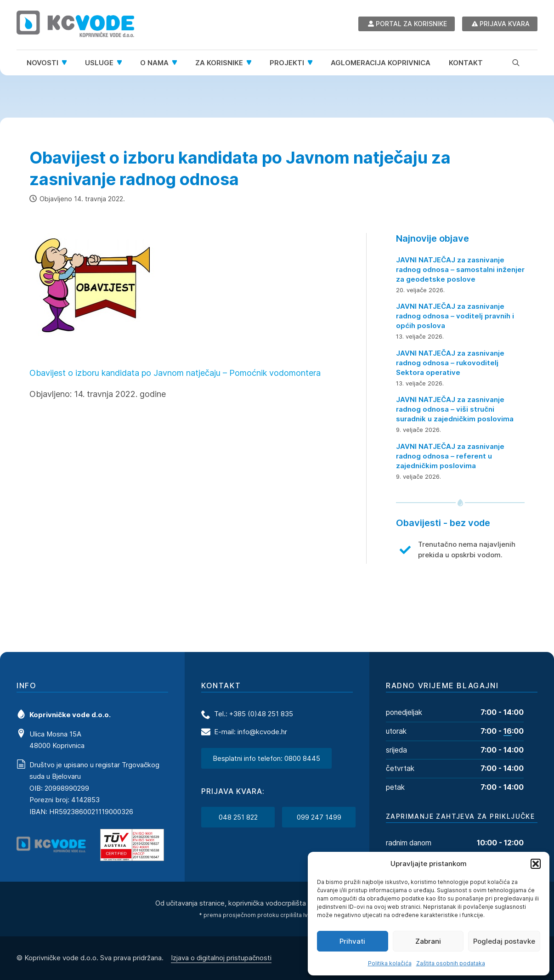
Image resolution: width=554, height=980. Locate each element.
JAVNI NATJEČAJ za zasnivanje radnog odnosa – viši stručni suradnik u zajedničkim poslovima (455, 409)
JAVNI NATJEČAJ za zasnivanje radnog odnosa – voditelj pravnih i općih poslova (455, 316)
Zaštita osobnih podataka (451, 963)
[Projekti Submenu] (313, 63)
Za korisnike (219, 63)
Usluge (99, 63)
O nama (154, 63)
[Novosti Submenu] (67, 63)
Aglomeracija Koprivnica (381, 63)
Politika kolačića (390, 963)
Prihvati (352, 941)
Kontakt (466, 63)
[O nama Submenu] (177, 63)
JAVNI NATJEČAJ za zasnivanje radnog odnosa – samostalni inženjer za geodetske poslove (460, 269)
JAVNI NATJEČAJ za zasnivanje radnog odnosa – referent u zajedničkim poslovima (450, 456)
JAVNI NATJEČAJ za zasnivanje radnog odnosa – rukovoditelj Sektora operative (450, 363)
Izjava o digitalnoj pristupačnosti (221, 957)
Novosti (42, 63)
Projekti (287, 63)
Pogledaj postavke (504, 941)
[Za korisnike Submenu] (252, 63)
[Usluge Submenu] (122, 63)
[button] (536, 864)
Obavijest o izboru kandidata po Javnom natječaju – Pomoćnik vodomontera (175, 373)
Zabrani (428, 941)
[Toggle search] (516, 62)
